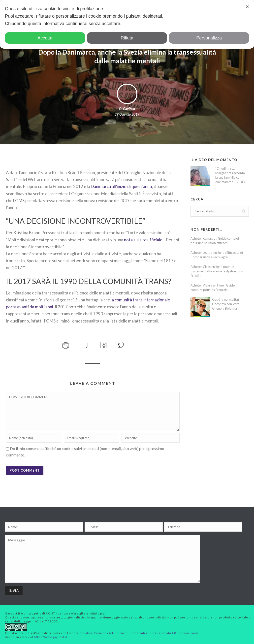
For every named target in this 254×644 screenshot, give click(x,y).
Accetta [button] (45, 38)
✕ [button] (247, 7)
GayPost (129, 109)
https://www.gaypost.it (51, 637)
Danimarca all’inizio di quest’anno (121, 186)
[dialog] (127, 24)
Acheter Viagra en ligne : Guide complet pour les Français (213, 288)
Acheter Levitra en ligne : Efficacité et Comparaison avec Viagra (217, 255)
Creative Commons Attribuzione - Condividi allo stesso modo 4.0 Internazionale (139, 633)
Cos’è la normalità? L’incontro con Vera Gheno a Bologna (226, 304)
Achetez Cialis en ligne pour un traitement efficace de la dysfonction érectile (217, 271)
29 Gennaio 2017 (127, 114)
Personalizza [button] (209, 38)
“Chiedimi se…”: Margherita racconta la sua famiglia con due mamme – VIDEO (231, 175)
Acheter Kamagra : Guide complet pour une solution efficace (215, 241)
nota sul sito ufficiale (143, 240)
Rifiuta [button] (127, 38)
